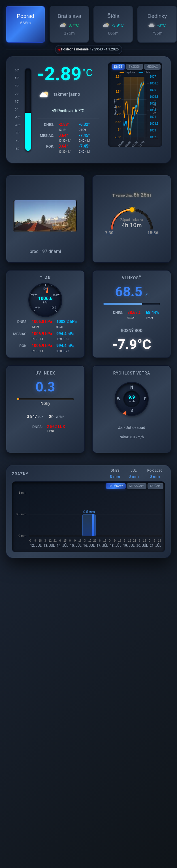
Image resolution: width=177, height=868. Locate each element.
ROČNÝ (155, 486)
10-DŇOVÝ (116, 486)
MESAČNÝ (137, 486)
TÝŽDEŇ (135, 67)
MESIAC (152, 67)
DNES (118, 67)
